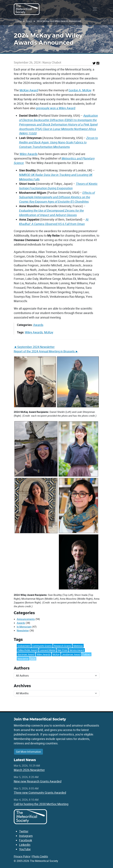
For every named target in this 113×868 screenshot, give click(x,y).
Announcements (26, 619)
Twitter (24, 831)
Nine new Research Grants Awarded (38, 781)
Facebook (26, 840)
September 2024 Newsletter (36, 347)
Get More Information (28, 752)
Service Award (77, 650)
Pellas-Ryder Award (28, 650)
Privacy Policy (22, 856)
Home (19, 21)
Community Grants (42, 646)
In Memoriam (24, 627)
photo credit (106, 50)
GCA (33, 659)
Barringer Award (26, 654)
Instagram (26, 836)
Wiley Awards (29, 154)
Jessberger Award (71, 654)
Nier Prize (62, 650)
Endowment (24, 646)
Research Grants (63, 646)
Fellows (87, 654)
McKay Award (29, 90)
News (29, 21)
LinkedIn (25, 845)
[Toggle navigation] (95, 9)
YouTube (25, 849)
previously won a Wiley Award (56, 108)
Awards (38, 325)
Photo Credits (40, 856)
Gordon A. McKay (80, 90)
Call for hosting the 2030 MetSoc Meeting (41, 804)
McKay (49, 332)
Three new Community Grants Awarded (40, 793)
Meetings (78, 646)
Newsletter (23, 630)
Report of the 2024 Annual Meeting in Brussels (44, 351)
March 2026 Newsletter (29, 770)
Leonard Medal (48, 650)
